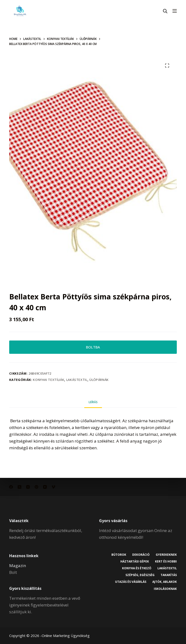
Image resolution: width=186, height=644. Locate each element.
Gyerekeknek (166, 555)
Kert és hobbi (166, 562)
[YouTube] (45, 487)
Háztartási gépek (135, 562)
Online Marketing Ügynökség (66, 636)
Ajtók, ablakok (165, 582)
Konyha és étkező (137, 568)
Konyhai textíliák (49, 380)
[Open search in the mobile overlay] (165, 11)
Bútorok (119, 555)
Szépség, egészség (140, 575)
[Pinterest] (36, 487)
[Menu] (175, 11)
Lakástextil (77, 380)
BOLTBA (93, 347)
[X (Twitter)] (19, 487)
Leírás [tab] (93, 402)
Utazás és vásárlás (131, 582)
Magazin (18, 566)
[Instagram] (28, 487)
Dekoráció (141, 555)
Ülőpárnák (99, 380)
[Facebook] (11, 487)
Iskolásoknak (165, 589)
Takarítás (169, 575)
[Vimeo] (53, 487)
